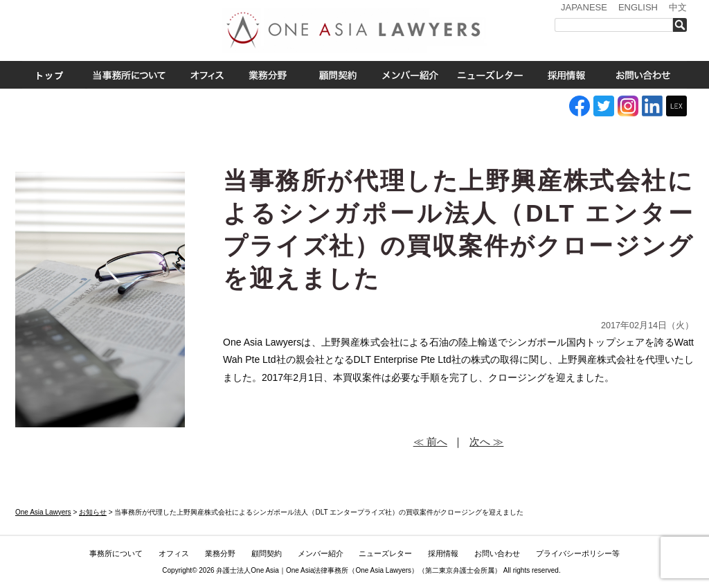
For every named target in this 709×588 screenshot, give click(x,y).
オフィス (207, 75)
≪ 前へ (430, 442)
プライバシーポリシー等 (578, 553)
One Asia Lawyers (383, 570)
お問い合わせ (643, 75)
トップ (50, 75)
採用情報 (566, 75)
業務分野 (267, 75)
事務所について (129, 75)
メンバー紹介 (410, 75)
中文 (678, 7)
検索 (684, 25)
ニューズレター (490, 75)
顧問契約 (267, 553)
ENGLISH (638, 7)
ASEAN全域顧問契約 (338, 75)
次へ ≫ (486, 442)
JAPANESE (584, 7)
